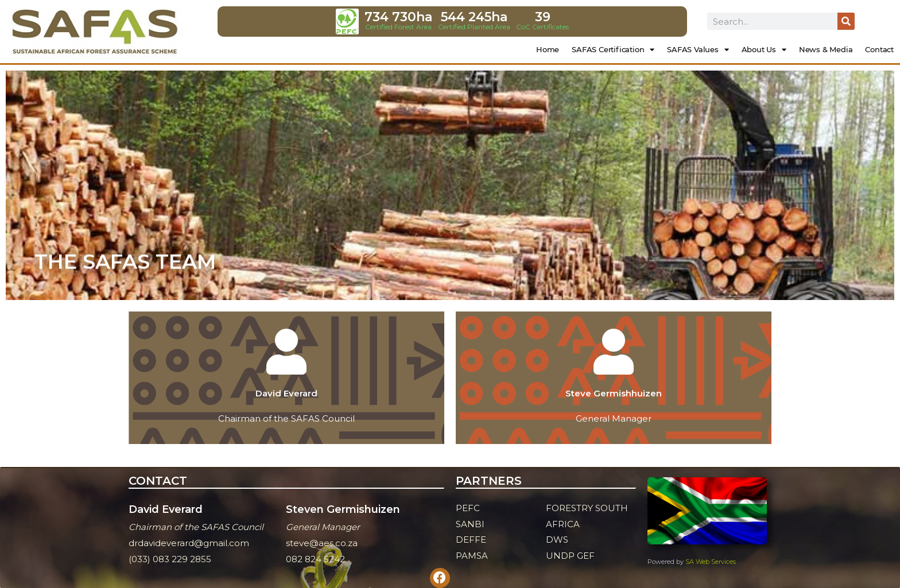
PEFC (468, 508)
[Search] (846, 21)
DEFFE (471, 540)
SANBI (470, 524)
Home (548, 49)
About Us (764, 50)
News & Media (826, 49)
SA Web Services (711, 562)
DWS (557, 540)
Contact (879, 49)
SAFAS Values (698, 50)
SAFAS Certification (613, 50)
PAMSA (472, 556)
